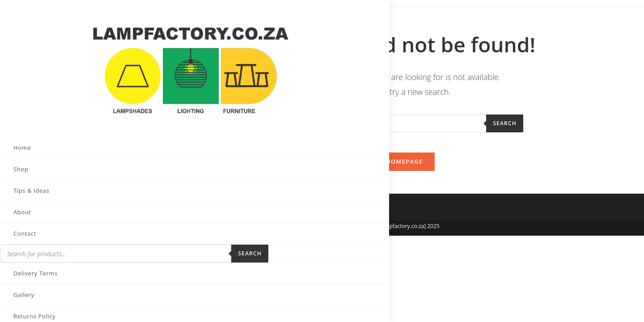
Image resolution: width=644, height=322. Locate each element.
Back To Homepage (389, 169)
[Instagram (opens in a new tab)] (48, 307)
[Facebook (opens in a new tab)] (26, 307)
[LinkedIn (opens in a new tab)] (70, 307)
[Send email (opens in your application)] (92, 307)
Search (116, 204)
